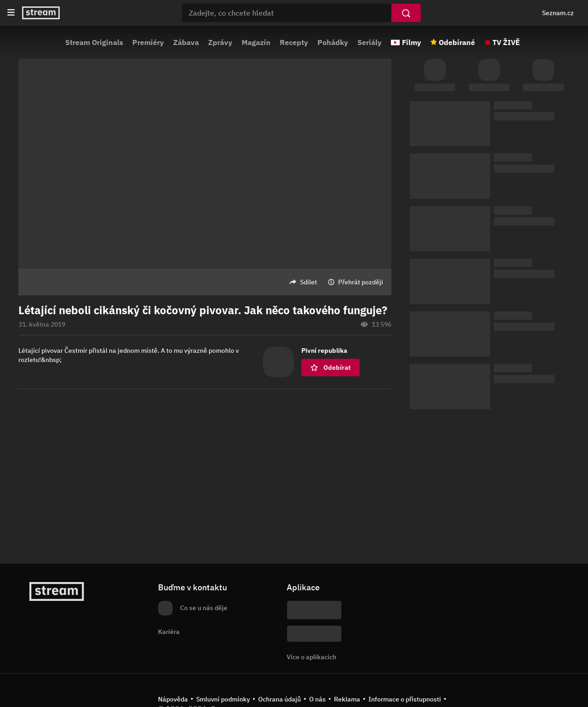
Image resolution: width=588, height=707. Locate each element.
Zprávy (220, 42)
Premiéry (148, 42)
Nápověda (173, 699)
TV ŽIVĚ (506, 42)
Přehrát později (361, 282)
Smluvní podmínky (223, 699)
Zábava (186, 42)
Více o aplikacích (311, 657)
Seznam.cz (558, 13)
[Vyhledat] (406, 13)
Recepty (294, 42)
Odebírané (457, 42)
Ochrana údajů (280, 699)
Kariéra (169, 632)
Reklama (347, 699)
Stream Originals (94, 42)
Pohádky (333, 42)
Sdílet (308, 282)
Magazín (256, 42)
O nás (317, 699)
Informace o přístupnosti (405, 699)
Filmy (412, 42)
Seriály (370, 42)
